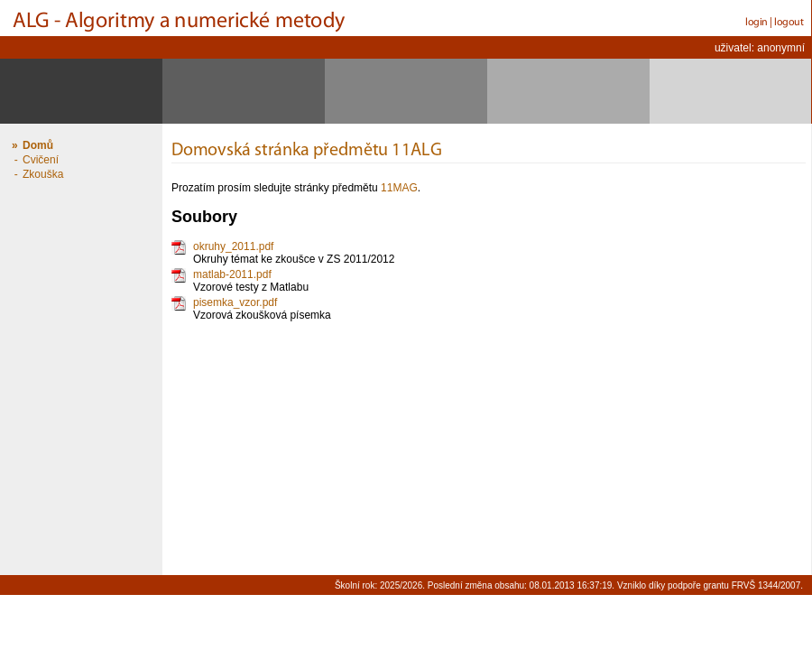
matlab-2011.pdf (232, 274)
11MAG (399, 188)
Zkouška (43, 174)
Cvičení (41, 160)
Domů (38, 145)
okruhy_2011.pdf (233, 246)
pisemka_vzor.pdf (235, 302)
